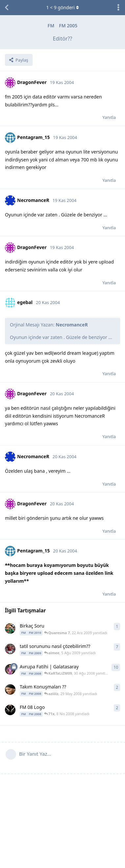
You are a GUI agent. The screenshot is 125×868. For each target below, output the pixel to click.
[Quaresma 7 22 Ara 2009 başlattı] (10, 629)
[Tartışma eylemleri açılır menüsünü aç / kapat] (118, 8)
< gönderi (62, 7)
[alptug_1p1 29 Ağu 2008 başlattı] (10, 669)
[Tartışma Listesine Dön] (7, 8)
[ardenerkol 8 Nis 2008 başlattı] (10, 710)
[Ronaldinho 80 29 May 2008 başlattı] (10, 689)
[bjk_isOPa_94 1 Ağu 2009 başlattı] (10, 649)
